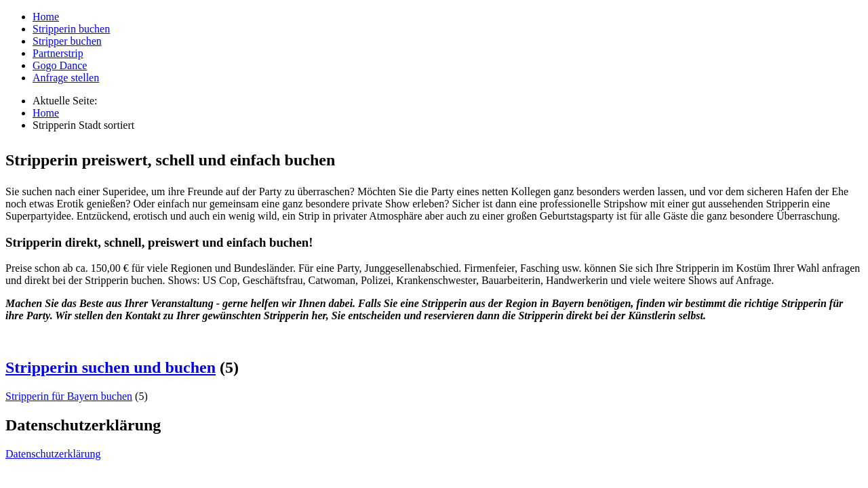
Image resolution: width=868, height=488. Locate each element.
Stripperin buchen (71, 29)
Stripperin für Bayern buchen (69, 396)
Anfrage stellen (66, 78)
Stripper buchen (67, 41)
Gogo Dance (60, 65)
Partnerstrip (58, 53)
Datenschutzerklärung (53, 454)
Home (46, 17)
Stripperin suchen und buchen (111, 367)
